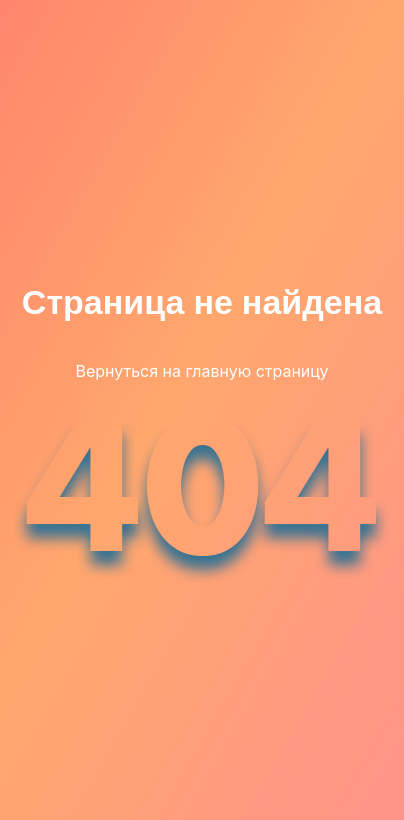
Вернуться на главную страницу (201, 371)
